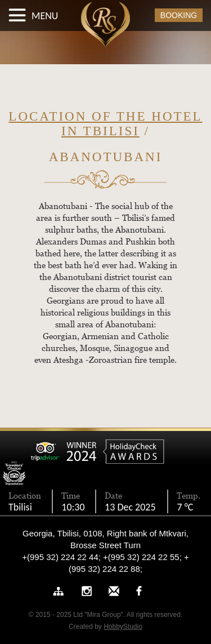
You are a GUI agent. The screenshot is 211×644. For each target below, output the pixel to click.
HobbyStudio (123, 627)
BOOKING (179, 15)
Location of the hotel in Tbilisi (105, 124)
